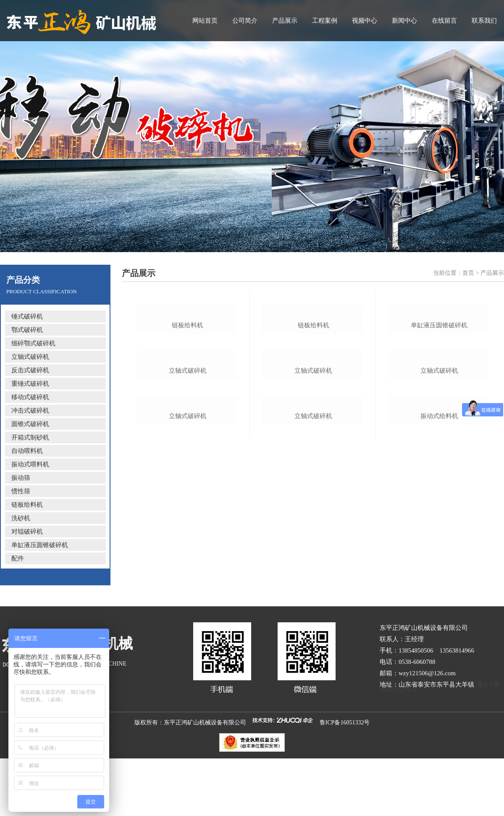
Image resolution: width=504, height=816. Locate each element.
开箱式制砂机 (30, 437)
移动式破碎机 (30, 397)
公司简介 (245, 21)
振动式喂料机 (30, 464)
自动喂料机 (27, 451)
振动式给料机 (439, 618)
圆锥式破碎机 (30, 424)
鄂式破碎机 (27, 330)
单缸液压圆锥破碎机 (40, 545)
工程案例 (325, 21)
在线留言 (444, 21)
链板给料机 (27, 505)
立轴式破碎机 (30, 357)
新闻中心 (404, 21)
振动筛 (21, 478)
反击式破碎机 (30, 370)
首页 (468, 273)
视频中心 (365, 21)
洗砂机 (21, 518)
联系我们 (484, 21)
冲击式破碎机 (30, 411)
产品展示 (285, 21)
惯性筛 (21, 491)
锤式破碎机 (27, 316)
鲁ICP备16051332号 (345, 778)
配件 (18, 558)
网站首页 (205, 21)
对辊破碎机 (27, 532)
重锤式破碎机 (30, 384)
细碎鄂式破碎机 (33, 343)
